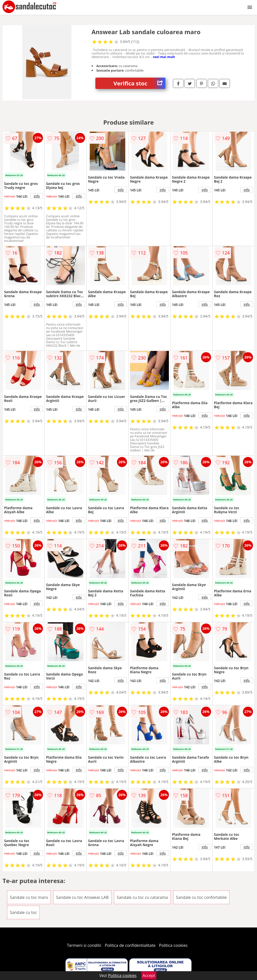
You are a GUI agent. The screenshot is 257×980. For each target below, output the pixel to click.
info (37, 196)
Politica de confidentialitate (130, 945)
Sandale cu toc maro (29, 897)
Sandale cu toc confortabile (201, 897)
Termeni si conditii (84, 945)
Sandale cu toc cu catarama (142, 897)
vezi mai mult (164, 57)
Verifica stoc (139, 83)
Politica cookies (173, 945)
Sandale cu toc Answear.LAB (82, 897)
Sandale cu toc (23, 912)
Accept (149, 975)
